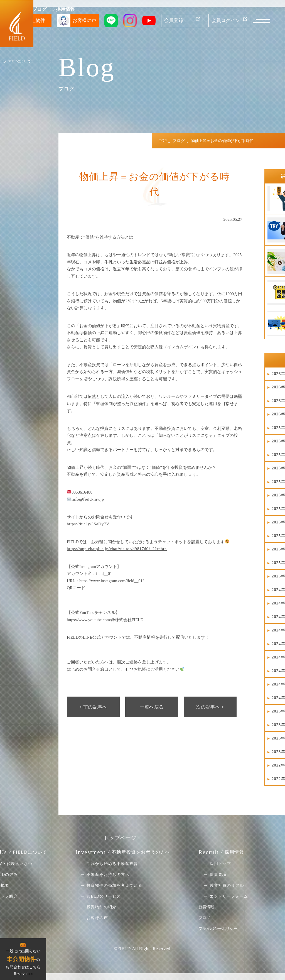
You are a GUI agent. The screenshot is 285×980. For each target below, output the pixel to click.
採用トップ (220, 864)
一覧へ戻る (152, 707)
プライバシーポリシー (218, 929)
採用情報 (65, 9)
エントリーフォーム (229, 896)
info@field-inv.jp (88, 499)
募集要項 (218, 875)
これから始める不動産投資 (112, 864)
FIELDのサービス (104, 896)
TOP (163, 141)
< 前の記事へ (93, 707)
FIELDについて (19, 61)
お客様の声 (97, 918)
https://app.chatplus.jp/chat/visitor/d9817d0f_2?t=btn (117, 549)
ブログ (39, 9)
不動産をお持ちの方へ (108, 875)
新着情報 (206, 907)
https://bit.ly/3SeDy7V (88, 524)
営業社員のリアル (227, 885)
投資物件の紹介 (102, 907)
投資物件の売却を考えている (114, 885)
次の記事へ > (210, 707)
